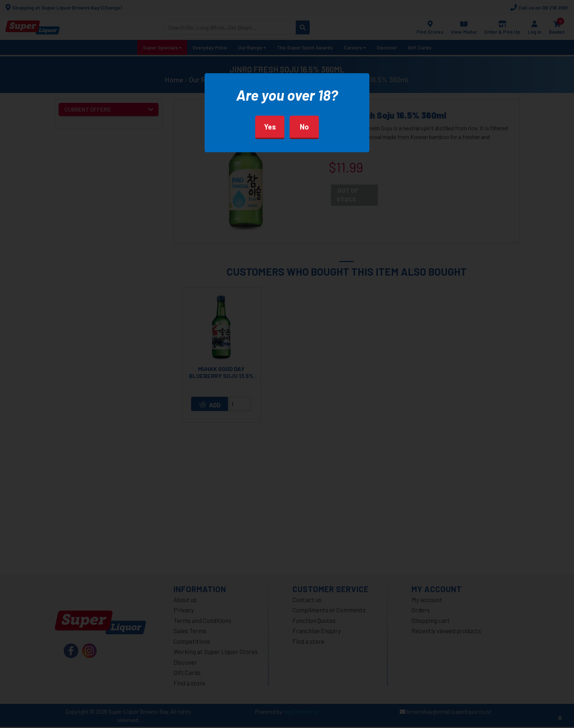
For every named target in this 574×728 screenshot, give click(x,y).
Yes (270, 127)
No (304, 127)
